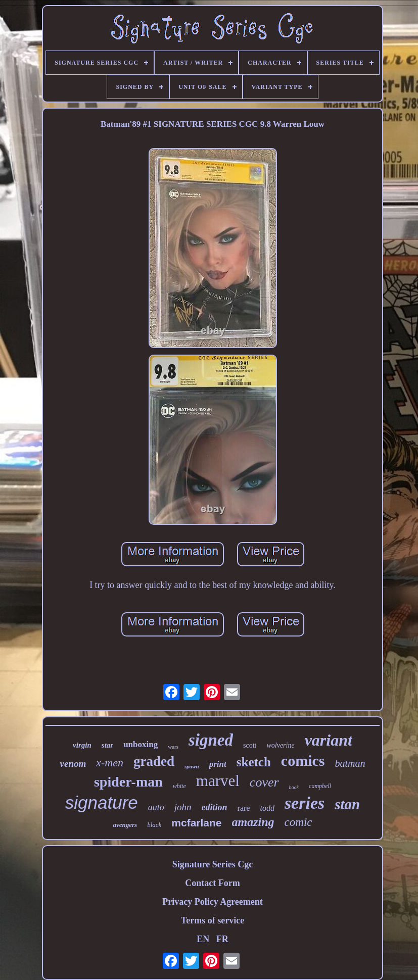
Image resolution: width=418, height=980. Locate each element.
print (218, 764)
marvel (218, 781)
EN (203, 939)
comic (298, 822)
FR (222, 939)
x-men (110, 763)
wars (173, 747)
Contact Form (212, 883)
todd (267, 808)
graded (154, 761)
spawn (192, 766)
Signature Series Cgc (213, 864)
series (305, 803)
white (179, 786)
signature (102, 802)
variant (329, 740)
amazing (253, 822)
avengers (125, 825)
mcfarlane (196, 823)
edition (215, 807)
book (294, 787)
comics (303, 761)
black (154, 825)
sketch (254, 762)
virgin (82, 745)
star (107, 745)
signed (211, 740)
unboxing (141, 744)
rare (244, 808)
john (183, 807)
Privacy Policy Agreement (213, 902)
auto (156, 807)
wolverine (280, 745)
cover (264, 782)
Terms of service (213, 920)
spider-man (128, 782)
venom (73, 764)
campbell (320, 786)
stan (347, 804)
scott (250, 745)
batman (350, 763)
